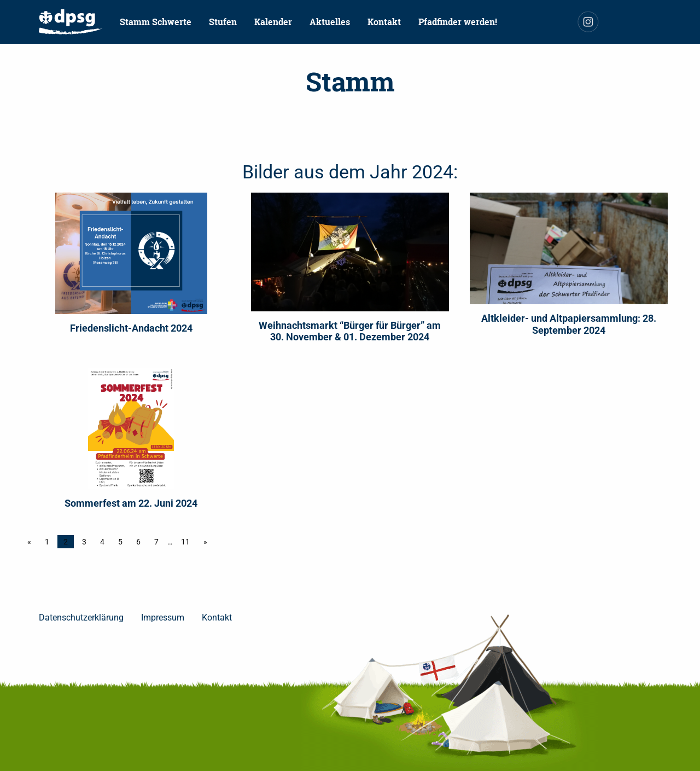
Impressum (163, 618)
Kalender (273, 22)
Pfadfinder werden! (458, 22)
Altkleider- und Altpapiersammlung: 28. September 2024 (569, 324)
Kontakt (384, 22)
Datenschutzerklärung (81, 618)
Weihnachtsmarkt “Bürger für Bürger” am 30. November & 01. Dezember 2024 (350, 331)
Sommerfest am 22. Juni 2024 (131, 503)
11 (185, 542)
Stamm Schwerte (156, 22)
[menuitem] (71, 22)
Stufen (223, 22)
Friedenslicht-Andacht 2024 (131, 328)
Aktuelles (330, 22)
